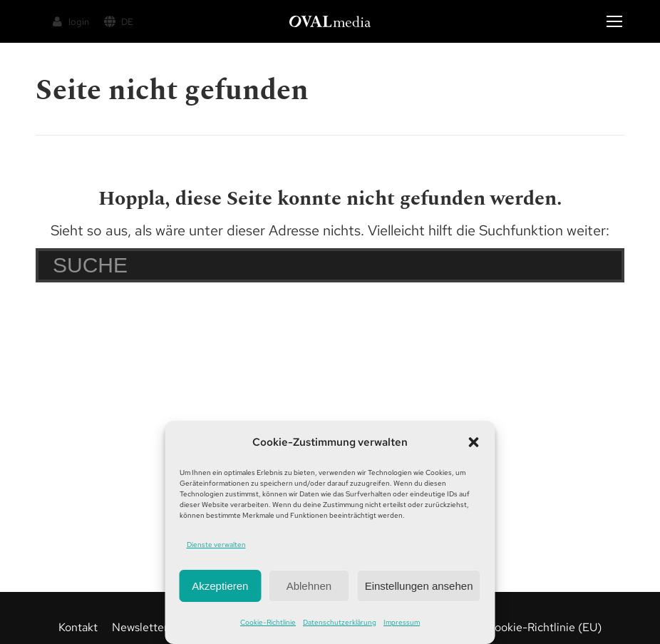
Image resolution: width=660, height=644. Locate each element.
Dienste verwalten (216, 545)
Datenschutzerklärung (340, 622)
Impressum (402, 622)
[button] (474, 442)
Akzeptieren (220, 586)
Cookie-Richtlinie (268, 622)
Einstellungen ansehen (419, 586)
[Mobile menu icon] (614, 21)
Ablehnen (309, 586)
